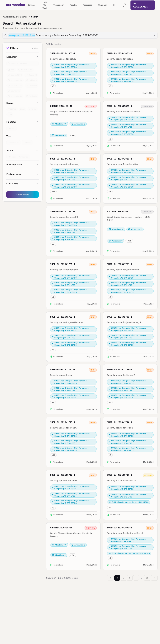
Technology (60, 5)
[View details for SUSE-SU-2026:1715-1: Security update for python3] (73, 442)
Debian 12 (31, 74)
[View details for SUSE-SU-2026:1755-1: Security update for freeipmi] (73, 284)
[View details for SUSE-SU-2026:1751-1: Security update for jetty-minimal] (130, 284)
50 (147, 578)
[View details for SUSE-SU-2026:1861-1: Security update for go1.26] (130, 73)
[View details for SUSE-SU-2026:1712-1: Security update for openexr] (73, 495)
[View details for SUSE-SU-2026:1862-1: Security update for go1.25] (73, 73)
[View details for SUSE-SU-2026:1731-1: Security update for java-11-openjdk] (130, 337)
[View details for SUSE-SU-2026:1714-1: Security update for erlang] (130, 442)
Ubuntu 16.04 (25, 68)
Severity (22, 103)
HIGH (23, 108)
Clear (35, 48)
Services (33, 5)
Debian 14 (32, 95)
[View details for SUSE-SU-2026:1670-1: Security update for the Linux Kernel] (130, 546)
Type (22, 136)
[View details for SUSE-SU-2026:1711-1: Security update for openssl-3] (130, 495)
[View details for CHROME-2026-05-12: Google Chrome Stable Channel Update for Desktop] (73, 126)
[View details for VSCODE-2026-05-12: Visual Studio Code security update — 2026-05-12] (130, 231)
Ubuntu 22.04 (15, 84)
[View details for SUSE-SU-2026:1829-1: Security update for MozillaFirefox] (130, 126)
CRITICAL (12, 108)
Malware (27, 141)
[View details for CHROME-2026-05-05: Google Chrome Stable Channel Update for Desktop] (73, 546)
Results (74, 5)
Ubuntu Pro (14, 89)
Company (104, 5)
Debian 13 (32, 84)
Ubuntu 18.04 (15, 74)
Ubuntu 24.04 (15, 95)
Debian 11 (32, 79)
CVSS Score (22, 184)
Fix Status (22, 122)
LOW (10, 113)
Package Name (22, 174)
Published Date (22, 165)
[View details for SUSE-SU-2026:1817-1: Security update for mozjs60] (73, 231)
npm (11, 68)
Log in (124, 5)
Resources (89, 5)
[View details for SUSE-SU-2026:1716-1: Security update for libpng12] (130, 389)
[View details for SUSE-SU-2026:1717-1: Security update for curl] (73, 389)
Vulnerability (13, 141)
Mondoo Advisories (18, 155)
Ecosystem (22, 57)
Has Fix (11, 127)
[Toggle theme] (114, 5)
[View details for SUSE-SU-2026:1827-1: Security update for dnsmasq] (73, 179)
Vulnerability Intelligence (15, 17)
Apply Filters (23, 195)
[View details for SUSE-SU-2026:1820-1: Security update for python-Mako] (130, 179)
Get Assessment (141, 5)
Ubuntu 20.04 (15, 79)
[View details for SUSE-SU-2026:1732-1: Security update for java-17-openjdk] (73, 337)
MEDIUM (33, 108)
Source (22, 150)
